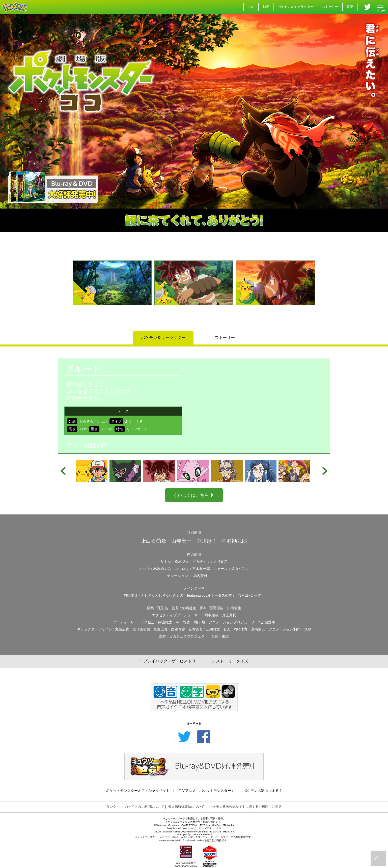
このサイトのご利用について (143, 807)
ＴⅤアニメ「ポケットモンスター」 (206, 791)
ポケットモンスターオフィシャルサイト (138, 791)
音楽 (350, 7)
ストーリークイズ (230, 661)
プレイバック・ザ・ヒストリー (170, 661)
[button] (62, 292)
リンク (111, 807)
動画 (266, 7)
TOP (251, 7)
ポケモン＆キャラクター (296, 7)
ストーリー (330, 7)
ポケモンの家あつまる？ (263, 791)
